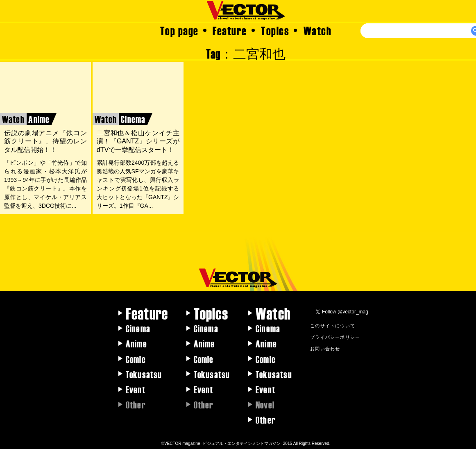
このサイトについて (333, 325)
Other (266, 420)
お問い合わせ (325, 348)
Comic (136, 359)
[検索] (422, 31)
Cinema (138, 328)
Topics (275, 30)
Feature (230, 30)
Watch (318, 30)
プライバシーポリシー (335, 337)
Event (136, 389)
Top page (179, 30)
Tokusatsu (144, 374)
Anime (136, 343)
